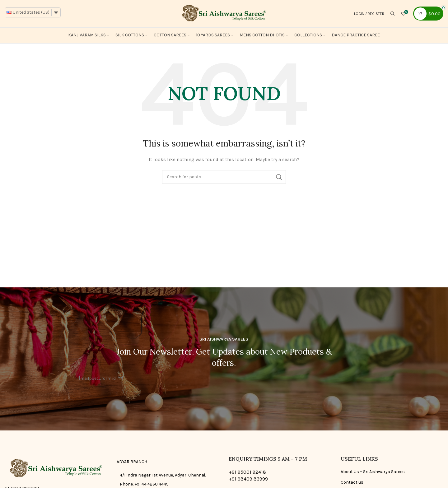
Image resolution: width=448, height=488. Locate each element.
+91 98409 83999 (248, 479)
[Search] (393, 14)
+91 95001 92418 (247, 473)
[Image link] (56, 469)
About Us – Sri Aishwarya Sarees (373, 472)
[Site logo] (224, 14)
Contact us (352, 483)
